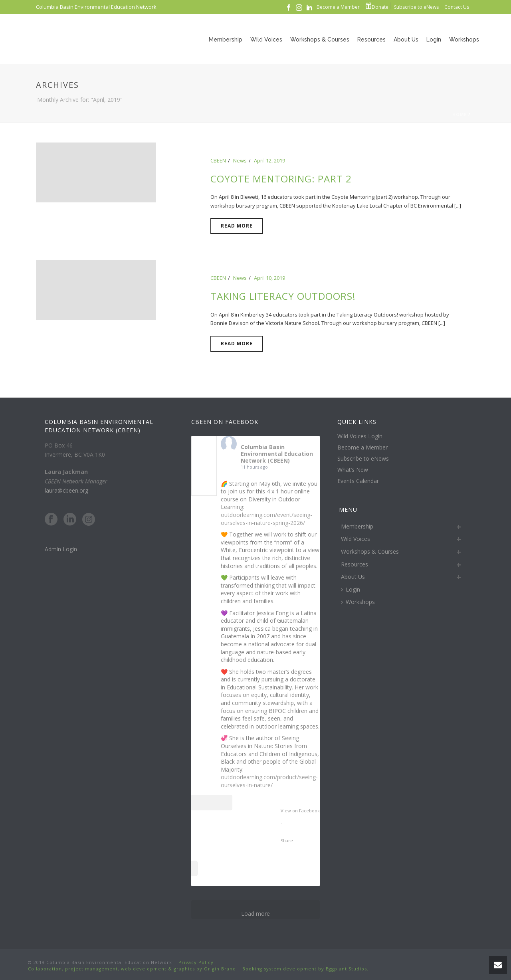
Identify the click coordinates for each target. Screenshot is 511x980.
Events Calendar (358, 481)
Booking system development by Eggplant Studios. (305, 969)
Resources (371, 40)
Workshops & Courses (320, 40)
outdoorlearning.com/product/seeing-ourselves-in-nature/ (269, 781)
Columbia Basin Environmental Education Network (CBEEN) (277, 454)
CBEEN (218, 160)
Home (460, 115)
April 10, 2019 (269, 278)
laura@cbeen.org (66, 490)
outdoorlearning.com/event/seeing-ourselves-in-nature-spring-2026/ (266, 519)
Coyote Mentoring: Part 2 (281, 179)
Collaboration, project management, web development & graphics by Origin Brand (132, 969)
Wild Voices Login (360, 436)
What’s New (353, 470)
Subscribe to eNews (363, 459)
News (240, 160)
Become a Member (362, 447)
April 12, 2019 (269, 160)
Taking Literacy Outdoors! (283, 296)
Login (434, 40)
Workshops (464, 40)
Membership (226, 40)
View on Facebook (300, 811)
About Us (406, 40)
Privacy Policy (195, 962)
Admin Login (61, 549)
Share (287, 840)
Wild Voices (266, 40)
